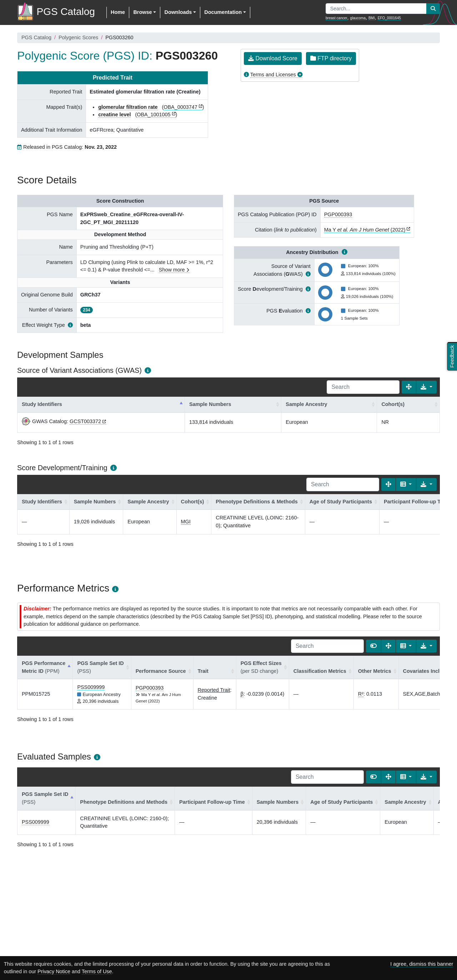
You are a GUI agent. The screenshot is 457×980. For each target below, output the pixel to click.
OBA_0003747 (180, 107)
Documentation (223, 12)
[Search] (363, 387)
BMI (372, 18)
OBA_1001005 (154, 115)
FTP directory (331, 58)
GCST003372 (85, 421)
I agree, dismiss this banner (422, 964)
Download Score (273, 58)
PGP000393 (338, 214)
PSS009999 (91, 687)
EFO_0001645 (389, 18)
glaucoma (358, 18)
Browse (142, 12)
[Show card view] (373, 646)
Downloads (178, 12)
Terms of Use (97, 971)
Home (118, 12)
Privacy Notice (54, 971)
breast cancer (337, 18)
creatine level (114, 115)
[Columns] (406, 484)
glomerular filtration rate (128, 107)
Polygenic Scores (78, 37)
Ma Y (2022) (365, 230)
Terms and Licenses (273, 75)
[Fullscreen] (409, 387)
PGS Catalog (36, 37)
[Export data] (426, 387)
